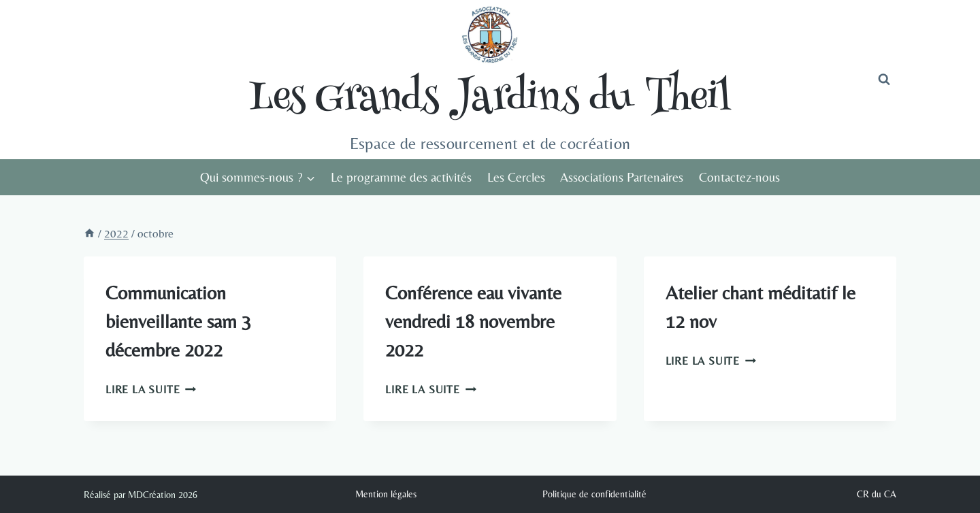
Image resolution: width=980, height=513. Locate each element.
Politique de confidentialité (594, 494)
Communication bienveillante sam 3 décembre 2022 (178, 321)
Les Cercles (516, 177)
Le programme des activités (401, 177)
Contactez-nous (739, 177)
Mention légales (386, 494)
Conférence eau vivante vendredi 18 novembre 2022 (473, 321)
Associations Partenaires (622, 177)
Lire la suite (151, 390)
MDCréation (152, 495)
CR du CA (877, 494)
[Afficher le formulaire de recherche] (884, 80)
